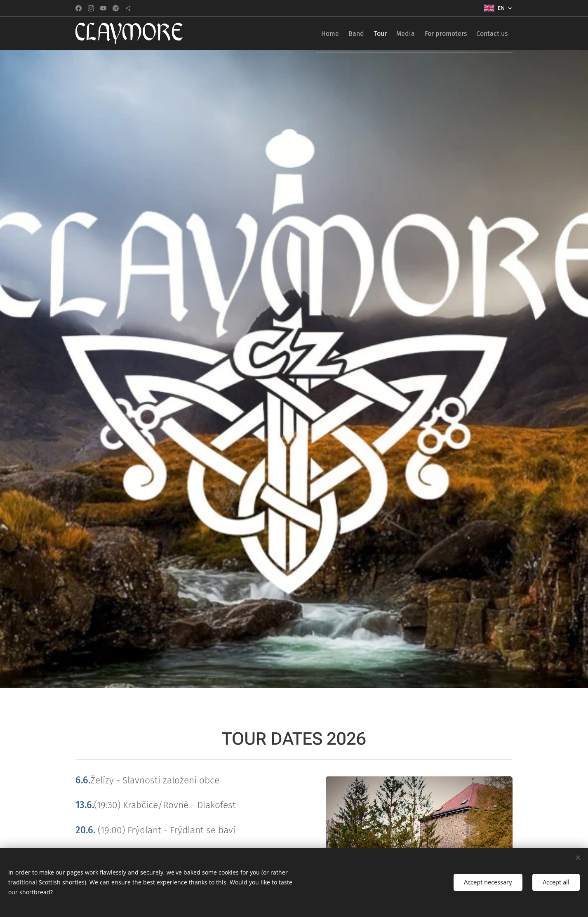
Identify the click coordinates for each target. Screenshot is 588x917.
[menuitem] (302, 33)
